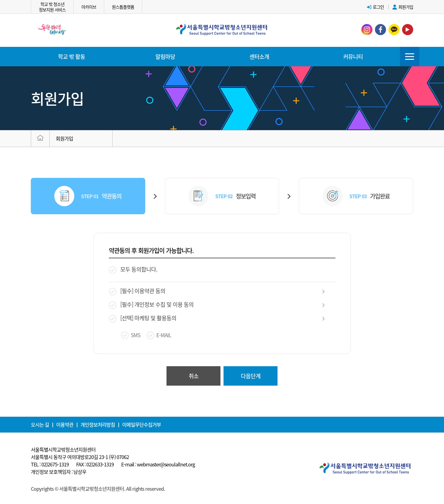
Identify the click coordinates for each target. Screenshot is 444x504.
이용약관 (65, 424)
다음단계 (251, 381)
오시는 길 (40, 424)
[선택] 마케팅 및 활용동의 (148, 323)
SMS (136, 340)
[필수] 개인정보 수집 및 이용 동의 (157, 310)
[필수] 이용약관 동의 (143, 296)
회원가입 (403, 7)
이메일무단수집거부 (142, 424)
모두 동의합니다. (139, 275)
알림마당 (165, 57)
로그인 (375, 7)
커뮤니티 (353, 57)
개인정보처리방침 (98, 424)
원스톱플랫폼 (123, 7)
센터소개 (259, 57)
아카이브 (89, 7)
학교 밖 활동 (72, 57)
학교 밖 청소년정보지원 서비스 (52, 7)
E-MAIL (164, 340)
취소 (194, 381)
